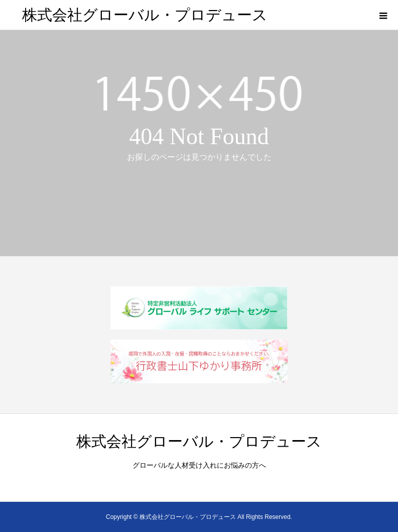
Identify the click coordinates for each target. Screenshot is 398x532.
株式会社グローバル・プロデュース (145, 15)
